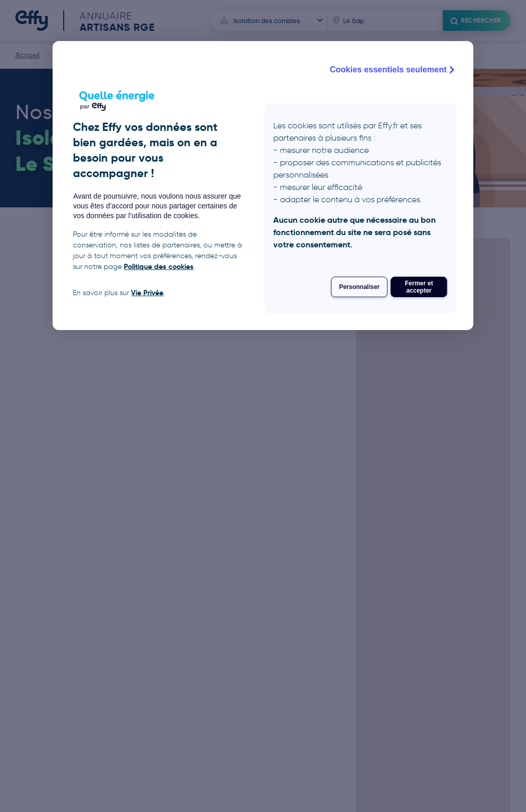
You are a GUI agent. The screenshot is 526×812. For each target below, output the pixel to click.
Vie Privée (147, 293)
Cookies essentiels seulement (393, 70)
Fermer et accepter (419, 287)
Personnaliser (359, 287)
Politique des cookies (159, 266)
